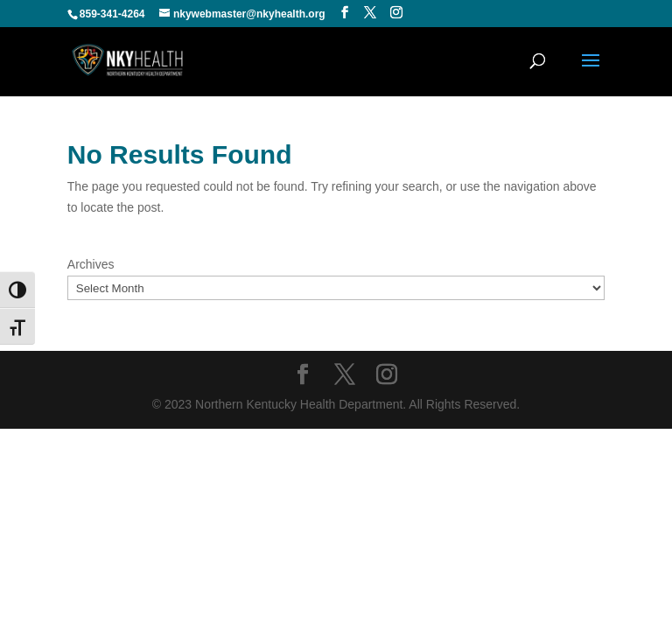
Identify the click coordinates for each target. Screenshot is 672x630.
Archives (91, 264)
